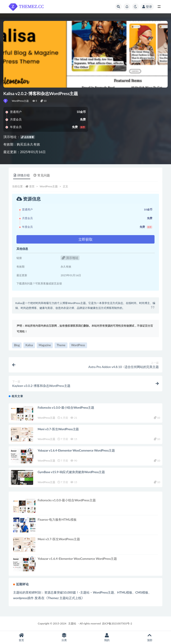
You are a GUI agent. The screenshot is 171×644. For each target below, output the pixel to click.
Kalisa (29, 345)
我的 (107, 637)
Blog (17, 345)
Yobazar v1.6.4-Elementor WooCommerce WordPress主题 (76, 450)
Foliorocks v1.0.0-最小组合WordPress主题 (66, 407)
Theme (61, 345)
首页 (32, 186)
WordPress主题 (20, 101)
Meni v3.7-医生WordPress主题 (58, 429)
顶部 (150, 637)
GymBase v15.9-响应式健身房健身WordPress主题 (71, 472)
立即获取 (85, 239)
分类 (64, 637)
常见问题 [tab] (42, 175)
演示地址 (70, 258)
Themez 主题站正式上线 (65, 598)
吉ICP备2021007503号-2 (117, 623)
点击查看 (28, 137)
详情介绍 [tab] (22, 175)
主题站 (72, 623)
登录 (147, 7)
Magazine (45, 345)
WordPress (78, 345)
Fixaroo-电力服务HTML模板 (57, 519)
